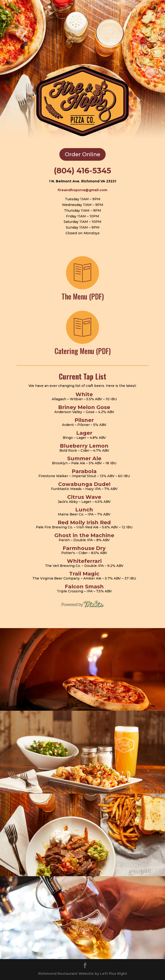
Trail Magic (84, 574)
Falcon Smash (84, 587)
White (84, 394)
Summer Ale (84, 458)
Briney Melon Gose (84, 407)
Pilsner (84, 420)
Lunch (84, 510)
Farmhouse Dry (84, 548)
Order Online (82, 154)
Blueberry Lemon (84, 446)
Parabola (84, 471)
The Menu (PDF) (83, 296)
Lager (84, 433)
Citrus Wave (84, 497)
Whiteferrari (84, 561)
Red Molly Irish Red (84, 522)
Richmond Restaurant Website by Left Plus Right (83, 974)
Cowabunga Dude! (84, 484)
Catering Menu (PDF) (83, 351)
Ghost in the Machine (84, 535)
